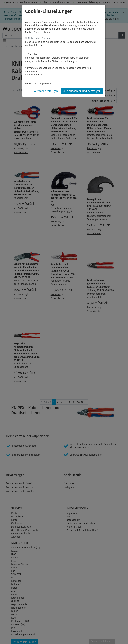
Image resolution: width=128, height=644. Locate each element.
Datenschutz (32, 83)
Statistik (33, 54)
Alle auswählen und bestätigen (82, 91)
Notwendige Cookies (39, 38)
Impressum (46, 83)
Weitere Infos (34, 45)
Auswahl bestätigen (46, 91)
